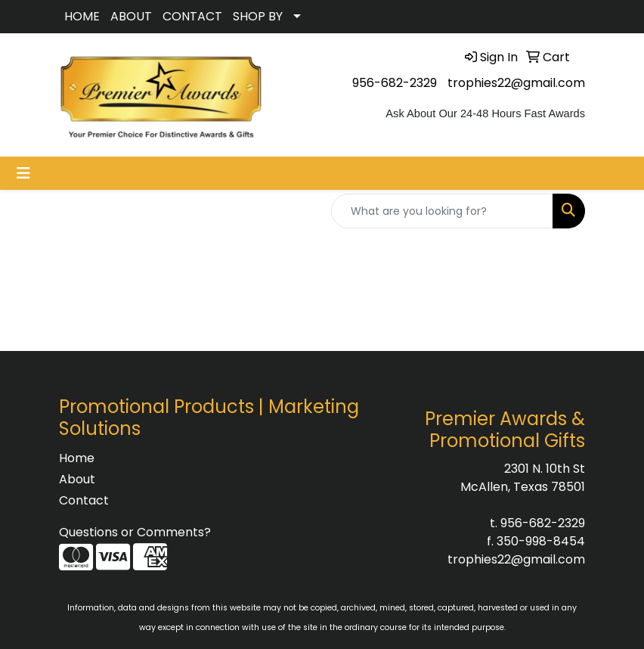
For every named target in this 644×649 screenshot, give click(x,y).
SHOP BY (258, 16)
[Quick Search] (442, 211)
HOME (82, 16)
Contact (84, 500)
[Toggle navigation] (23, 173)
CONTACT (192, 16)
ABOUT (131, 16)
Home (77, 458)
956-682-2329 (395, 83)
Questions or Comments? (135, 532)
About (77, 479)
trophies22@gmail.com (516, 83)
